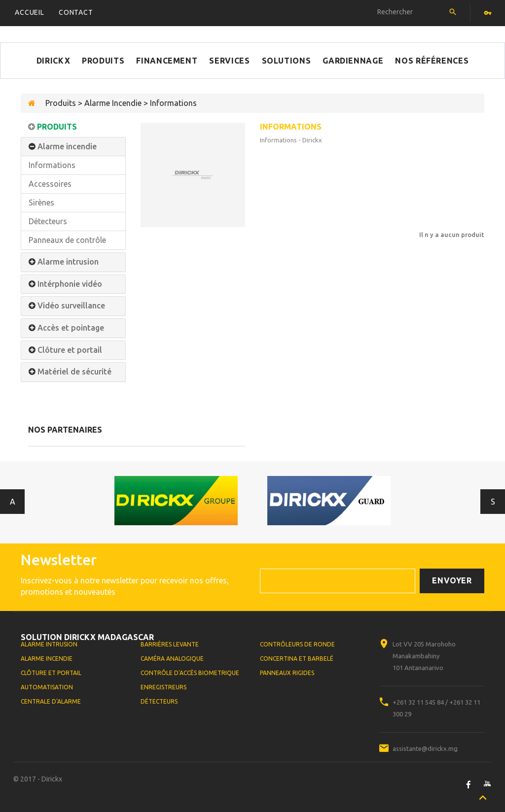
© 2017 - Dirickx (38, 779)
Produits (103, 61)
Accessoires (50, 184)
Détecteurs (48, 221)
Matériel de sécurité (74, 372)
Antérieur (13, 502)
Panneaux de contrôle (67, 240)
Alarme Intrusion (49, 644)
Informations (52, 165)
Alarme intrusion (68, 262)
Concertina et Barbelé (297, 659)
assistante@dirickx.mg (425, 748)
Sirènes (41, 203)
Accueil (30, 12)
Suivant (493, 502)
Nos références (432, 61)
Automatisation (47, 687)
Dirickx (53, 61)
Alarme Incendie (47, 659)
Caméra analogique (172, 659)
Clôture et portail (70, 350)
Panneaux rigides (287, 673)
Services (229, 61)
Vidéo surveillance (71, 306)
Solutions (287, 61)
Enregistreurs (163, 687)
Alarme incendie (67, 147)
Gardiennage (353, 61)
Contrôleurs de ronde (297, 644)
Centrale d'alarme (51, 701)
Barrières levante (170, 644)
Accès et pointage (71, 328)
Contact (76, 12)
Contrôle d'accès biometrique (190, 673)
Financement (167, 61)
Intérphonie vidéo (70, 284)
